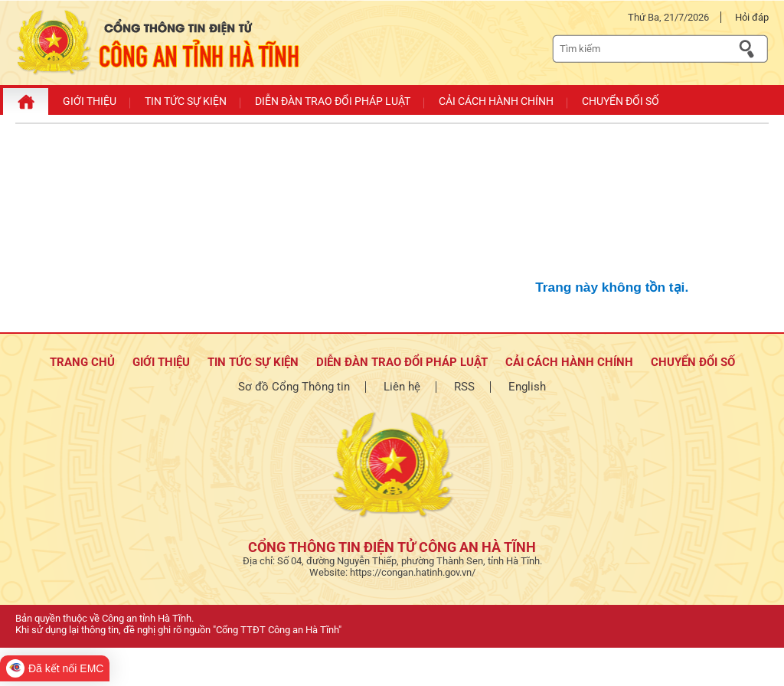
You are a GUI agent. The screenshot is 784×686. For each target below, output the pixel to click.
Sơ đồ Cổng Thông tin (294, 387)
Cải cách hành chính (569, 362)
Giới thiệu (161, 362)
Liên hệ (402, 387)
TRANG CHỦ (82, 362)
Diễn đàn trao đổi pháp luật (402, 362)
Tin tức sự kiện (253, 362)
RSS (464, 387)
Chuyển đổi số (693, 362)
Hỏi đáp (752, 17)
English (527, 387)
